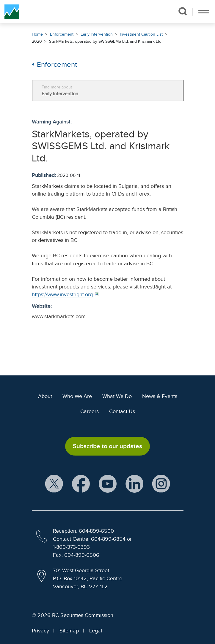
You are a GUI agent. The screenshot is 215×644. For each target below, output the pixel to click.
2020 (37, 41)
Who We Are (77, 396)
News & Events (160, 396)
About (45, 396)
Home (37, 34)
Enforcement (62, 34)
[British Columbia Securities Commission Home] (12, 12)
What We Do (117, 396)
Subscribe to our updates (107, 446)
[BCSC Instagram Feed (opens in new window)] (161, 484)
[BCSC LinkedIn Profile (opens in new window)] (134, 484)
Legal (96, 631)
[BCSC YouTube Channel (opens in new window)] (108, 484)
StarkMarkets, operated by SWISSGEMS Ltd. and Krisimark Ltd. (106, 41)
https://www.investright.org (62, 294)
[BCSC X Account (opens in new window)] (54, 484)
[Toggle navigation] (204, 12)
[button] (182, 11)
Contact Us (122, 411)
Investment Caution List (141, 34)
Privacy (40, 631)
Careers (90, 411)
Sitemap (69, 631)
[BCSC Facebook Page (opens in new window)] (81, 484)
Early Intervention (97, 34)
